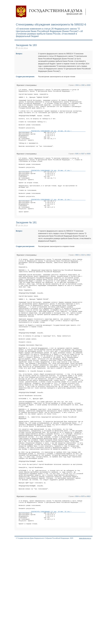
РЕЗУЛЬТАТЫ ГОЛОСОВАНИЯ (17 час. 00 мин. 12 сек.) (52, 227)
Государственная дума (52, 12)
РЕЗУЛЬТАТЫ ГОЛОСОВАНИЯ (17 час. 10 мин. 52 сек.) (52, 610)
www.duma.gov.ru (85, 640)
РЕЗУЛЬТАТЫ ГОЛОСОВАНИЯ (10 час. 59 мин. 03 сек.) (52, 143)
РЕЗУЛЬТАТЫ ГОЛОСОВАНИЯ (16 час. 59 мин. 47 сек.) (52, 190)
